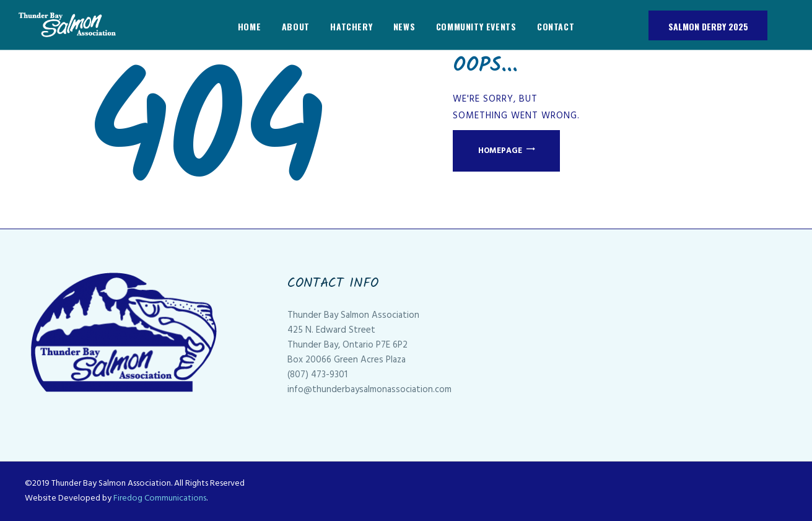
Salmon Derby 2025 (708, 26)
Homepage (500, 151)
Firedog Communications (160, 498)
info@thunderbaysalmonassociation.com (369, 390)
